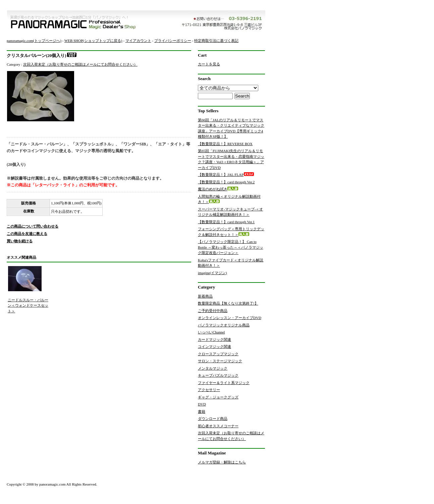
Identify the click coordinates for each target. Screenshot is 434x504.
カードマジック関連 (214, 339)
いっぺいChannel (211, 332)
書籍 (202, 412)
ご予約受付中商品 (213, 311)
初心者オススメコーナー (218, 426)
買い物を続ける (20, 241)
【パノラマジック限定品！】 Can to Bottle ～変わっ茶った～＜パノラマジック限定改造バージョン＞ (231, 247)
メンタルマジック (213, 368)
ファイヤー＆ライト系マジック (224, 383)
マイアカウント (138, 41)
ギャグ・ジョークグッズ (218, 397)
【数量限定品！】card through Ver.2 (231, 182)
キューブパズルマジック (218, 375)
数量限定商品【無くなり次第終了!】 (228, 303)
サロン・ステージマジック (220, 361)
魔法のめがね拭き (218, 189)
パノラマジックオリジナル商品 (224, 325)
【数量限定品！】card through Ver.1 (231, 222)
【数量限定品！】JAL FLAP (226, 175)
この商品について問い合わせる (33, 226)
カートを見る (209, 64)
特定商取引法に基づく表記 (216, 41)
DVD (202, 404)
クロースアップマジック (218, 354)
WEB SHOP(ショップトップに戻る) (93, 41)
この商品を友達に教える (27, 234)
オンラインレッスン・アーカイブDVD (230, 318)
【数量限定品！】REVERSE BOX (230, 144)
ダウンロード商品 (213, 419)
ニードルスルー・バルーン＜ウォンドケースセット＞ (28, 305)
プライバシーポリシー (173, 41)
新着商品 (205, 296)
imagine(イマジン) (212, 273)
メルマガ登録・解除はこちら (222, 462)
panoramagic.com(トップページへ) (34, 41)
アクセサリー (209, 390)
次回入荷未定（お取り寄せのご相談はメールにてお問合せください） (80, 64)
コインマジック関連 (214, 346)
